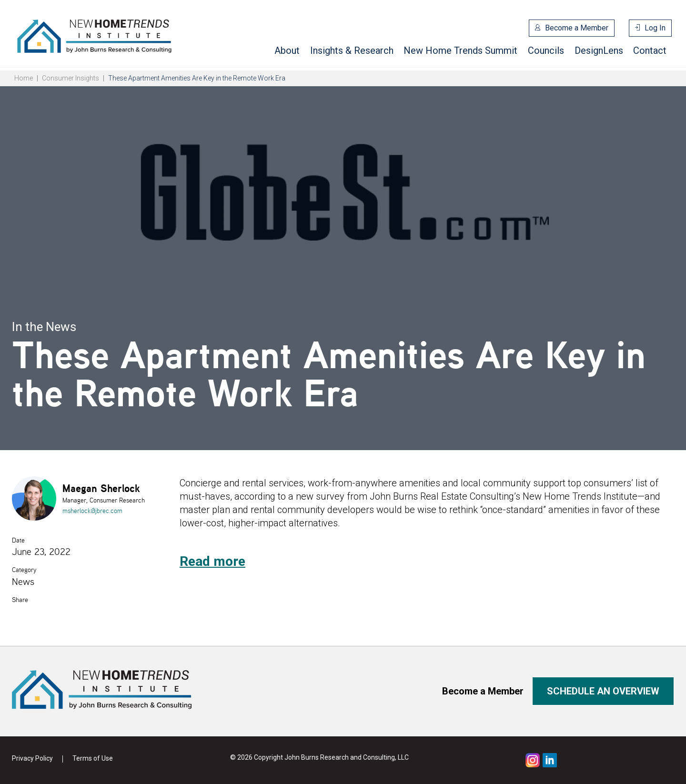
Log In (655, 28)
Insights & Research (352, 50)
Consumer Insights (71, 78)
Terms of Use (93, 758)
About (287, 50)
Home (24, 78)
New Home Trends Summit (460, 50)
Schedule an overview (603, 691)
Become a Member (577, 28)
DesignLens (599, 50)
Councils (546, 50)
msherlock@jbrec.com (92, 511)
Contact (650, 50)
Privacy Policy (32, 758)
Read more (212, 561)
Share (20, 600)
